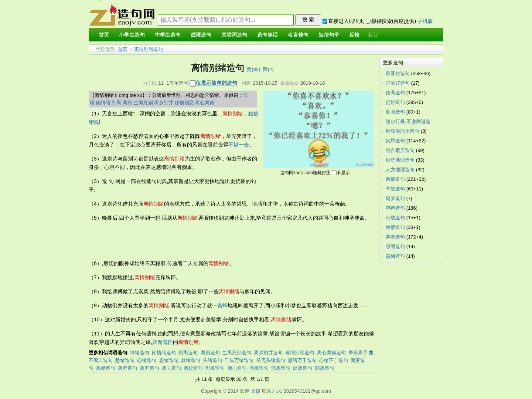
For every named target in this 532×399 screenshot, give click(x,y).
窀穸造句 (395, 198)
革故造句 (395, 189)
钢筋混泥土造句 (403, 131)
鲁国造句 (395, 112)
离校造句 (193, 368)
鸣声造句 (395, 208)
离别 (127, 103)
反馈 (256, 391)
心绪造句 (147, 360)
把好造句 (395, 102)
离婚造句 (106, 368)
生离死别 (143, 103)
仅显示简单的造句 (216, 83)
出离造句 (303, 368)
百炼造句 (395, 179)
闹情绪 (103, 103)
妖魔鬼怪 (163, 342)
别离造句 (188, 353)
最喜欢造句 (398, 73)
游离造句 (259, 368)
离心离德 (205, 103)
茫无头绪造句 (271, 360)
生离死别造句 (237, 353)
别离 (116, 103)
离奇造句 (127, 368)
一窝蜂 (220, 305)
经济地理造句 (400, 160)
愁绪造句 (125, 360)
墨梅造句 (395, 256)
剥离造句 (215, 368)
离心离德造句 (331, 353)
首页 (123, 49)
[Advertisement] (223, 241)
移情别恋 (184, 103)
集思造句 (395, 141)
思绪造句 (169, 360)
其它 (373, 35)
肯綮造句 (395, 227)
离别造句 (210, 353)
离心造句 (237, 368)
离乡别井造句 (268, 353)
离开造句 (150, 368)
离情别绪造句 (149, 49)
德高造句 (395, 93)
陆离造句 (325, 368)
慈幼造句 (395, 218)
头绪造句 (212, 360)
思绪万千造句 (302, 360)
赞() (253, 69)
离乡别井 (164, 103)
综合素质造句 (400, 150)
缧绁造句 (395, 246)
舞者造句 (395, 237)
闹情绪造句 (164, 353)
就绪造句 (191, 360)
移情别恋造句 (300, 353)
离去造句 (171, 368)
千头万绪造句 (239, 360)
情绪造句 (140, 353)
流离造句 (281, 368)
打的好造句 (398, 83)
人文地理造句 (400, 170)
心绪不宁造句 (334, 360)
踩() (268, 69)
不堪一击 (239, 145)
